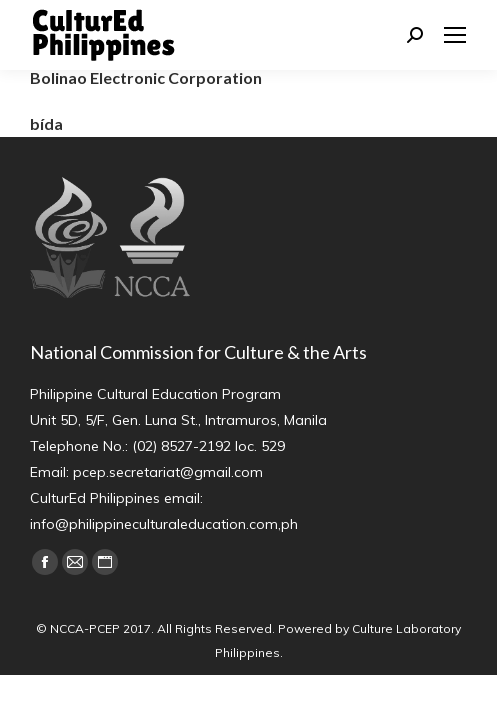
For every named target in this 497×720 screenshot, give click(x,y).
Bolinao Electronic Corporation (146, 77)
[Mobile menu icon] (455, 35)
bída (46, 123)
